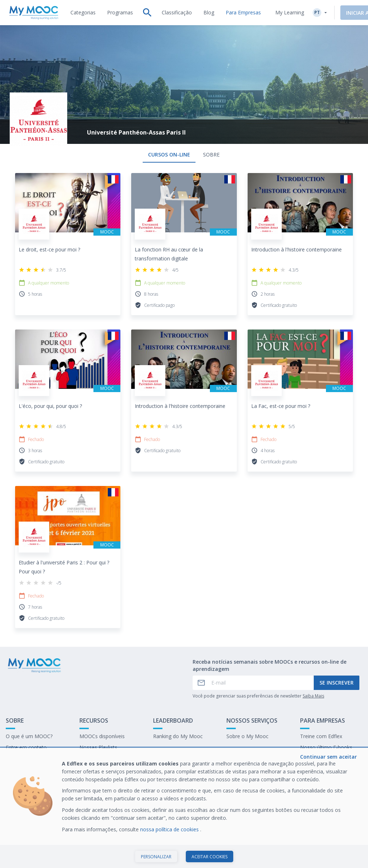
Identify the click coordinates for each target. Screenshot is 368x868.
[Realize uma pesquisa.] (147, 13)
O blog (87, 758)
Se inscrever (337, 683)
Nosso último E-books (326, 747)
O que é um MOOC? (29, 736)
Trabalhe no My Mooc (326, 758)
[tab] (83, 13)
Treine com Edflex (321, 736)
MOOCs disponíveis (102, 736)
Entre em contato (26, 747)
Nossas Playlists (98, 747)
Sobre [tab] (211, 154)
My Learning (290, 12)
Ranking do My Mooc (178, 736)
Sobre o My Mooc (247, 736)
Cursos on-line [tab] (169, 154)
